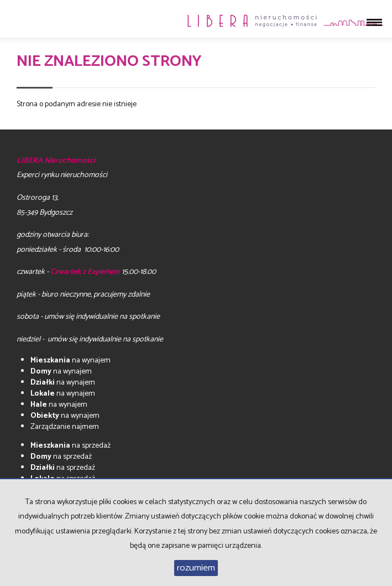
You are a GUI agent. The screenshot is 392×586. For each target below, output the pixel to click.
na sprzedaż (70, 446)
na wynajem (70, 361)
